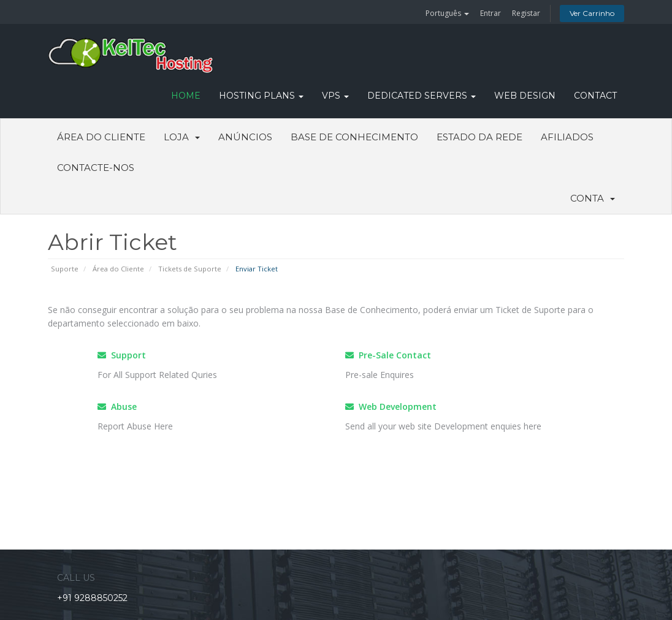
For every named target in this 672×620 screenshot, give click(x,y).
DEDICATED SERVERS (422, 96)
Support (122, 355)
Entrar (491, 13)
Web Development (391, 406)
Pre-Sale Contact (388, 355)
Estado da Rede (479, 137)
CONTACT (595, 96)
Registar (526, 13)
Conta (593, 198)
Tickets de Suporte (190, 269)
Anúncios (245, 137)
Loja (182, 137)
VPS (335, 96)
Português (447, 13)
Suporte (65, 269)
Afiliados (567, 137)
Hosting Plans (261, 96)
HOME (186, 96)
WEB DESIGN (525, 96)
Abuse (117, 406)
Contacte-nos (96, 168)
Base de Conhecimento (354, 137)
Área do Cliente (101, 137)
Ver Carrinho (592, 13)
